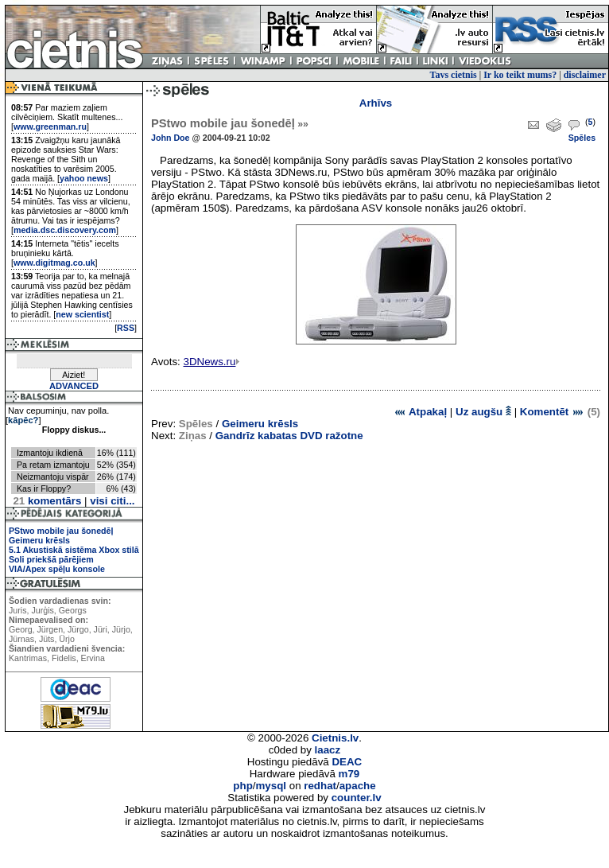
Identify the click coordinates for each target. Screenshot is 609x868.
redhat (320, 786)
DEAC (347, 762)
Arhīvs (376, 103)
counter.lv (357, 798)
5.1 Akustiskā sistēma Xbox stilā (74, 550)
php (242, 786)
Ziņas (193, 436)
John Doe (171, 138)
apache (358, 786)
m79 (349, 774)
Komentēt (552, 412)
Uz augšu (483, 412)
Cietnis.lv (335, 738)
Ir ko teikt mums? (520, 75)
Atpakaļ (420, 412)
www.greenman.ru (50, 127)
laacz (328, 750)
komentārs (47, 501)
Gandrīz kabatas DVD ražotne (289, 436)
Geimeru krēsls (39, 540)
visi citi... (112, 501)
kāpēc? (23, 420)
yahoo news (84, 178)
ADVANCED (74, 386)
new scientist (82, 314)
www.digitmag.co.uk (54, 263)
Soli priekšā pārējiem (51, 559)
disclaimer (585, 75)
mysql (272, 786)
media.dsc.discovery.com (65, 230)
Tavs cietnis (454, 75)
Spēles (582, 138)
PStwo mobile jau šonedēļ (61, 531)
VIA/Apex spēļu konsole (57, 569)
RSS (126, 328)
